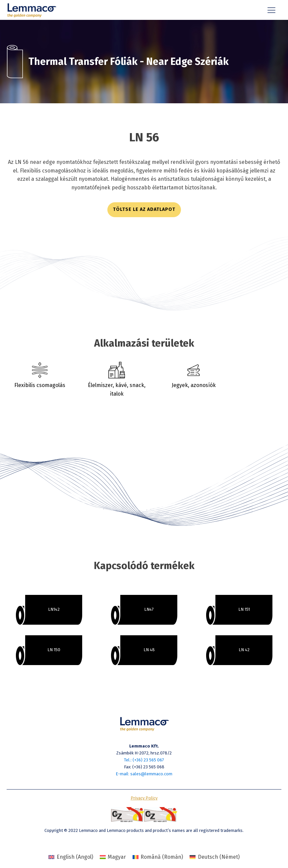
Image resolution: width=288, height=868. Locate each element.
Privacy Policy (144, 798)
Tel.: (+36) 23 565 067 (144, 760)
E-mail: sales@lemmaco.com (144, 774)
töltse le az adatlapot (144, 209)
